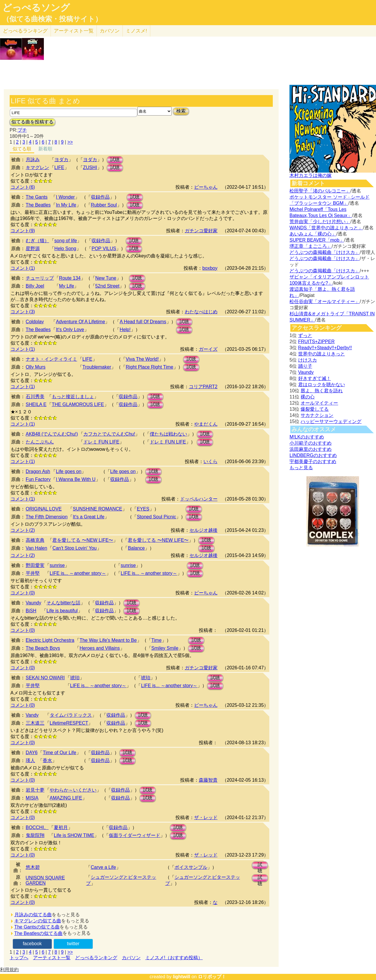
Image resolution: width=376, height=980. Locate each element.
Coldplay (35, 322)
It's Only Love (70, 330)
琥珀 (75, 678)
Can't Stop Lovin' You (74, 548)
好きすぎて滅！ (315, 378)
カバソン (110, 31)
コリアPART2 (203, 387)
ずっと (305, 335)
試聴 (115, 160)
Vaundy (33, 603)
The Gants (37, 197)
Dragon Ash (38, 471)
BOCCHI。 (37, 827)
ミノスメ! (136, 31)
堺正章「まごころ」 (311, 246)
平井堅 (33, 573)
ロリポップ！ (212, 977)
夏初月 (61, 827)
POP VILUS (104, 249)
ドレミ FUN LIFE (101, 442)
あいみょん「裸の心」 (313, 234)
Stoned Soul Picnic (156, 517)
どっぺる (25, 31)
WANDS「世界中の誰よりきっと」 (326, 228)
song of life (66, 241)
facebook (32, 944)
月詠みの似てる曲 (33, 915)
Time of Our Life (59, 753)
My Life (67, 286)
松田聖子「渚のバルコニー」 (320, 191)
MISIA (32, 798)
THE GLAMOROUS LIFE (78, 404)
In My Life (66, 205)
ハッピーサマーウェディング (331, 421)
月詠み (33, 160)
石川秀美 (35, 397)
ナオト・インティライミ (51, 359)
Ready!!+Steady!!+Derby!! (325, 348)
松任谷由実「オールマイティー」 (325, 301)
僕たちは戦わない (168, 434)
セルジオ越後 (203, 530)
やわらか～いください (73, 790)
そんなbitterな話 (63, 603)
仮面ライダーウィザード (134, 835)
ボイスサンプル (191, 867)
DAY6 (32, 753)
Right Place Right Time (150, 367)
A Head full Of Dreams (143, 322)
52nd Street (107, 286)
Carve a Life (103, 867)
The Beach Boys (43, 648)
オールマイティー (319, 403)
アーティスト (74, 31)
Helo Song (65, 249)
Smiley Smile (165, 648)
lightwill (182, 977)
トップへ (19, 958)
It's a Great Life (89, 517)
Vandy (32, 715)
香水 (47, 760)
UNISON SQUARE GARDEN (45, 880)
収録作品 (100, 197)
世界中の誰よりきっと (322, 354)
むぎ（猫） (37, 241)
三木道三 (35, 723)
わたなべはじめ (201, 312)
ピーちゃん (206, 187)
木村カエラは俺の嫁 (311, 175)
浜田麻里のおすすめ (311, 449)
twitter (73, 944)
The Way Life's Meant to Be (108, 640)
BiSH (31, 611)
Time (157, 640)
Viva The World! (142, 359)
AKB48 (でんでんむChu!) (52, 434)
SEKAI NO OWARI (45, 678)
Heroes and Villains (100, 648)
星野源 (33, 249)
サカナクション (317, 415)
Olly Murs (36, 367)
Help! (125, 330)
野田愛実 (35, 565)
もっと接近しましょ (73, 397)
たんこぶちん (40, 442)
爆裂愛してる (315, 409)
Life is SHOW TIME (74, 835)
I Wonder (65, 197)
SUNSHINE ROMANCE (98, 509)
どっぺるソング (36, 8)
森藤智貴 (208, 780)
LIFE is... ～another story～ (78, 573)
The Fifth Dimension (47, 517)
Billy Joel (35, 286)
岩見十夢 (35, 790)
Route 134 (70, 278)
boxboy (210, 268)
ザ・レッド (206, 817)
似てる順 (22, 149)
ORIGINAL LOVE (44, 509)
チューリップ (40, 278)
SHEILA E (36, 404)
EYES (143, 509)
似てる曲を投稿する (32, 122)
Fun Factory (38, 479)
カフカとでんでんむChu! (109, 434)
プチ (22, 130)
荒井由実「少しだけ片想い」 (320, 222)
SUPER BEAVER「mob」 (317, 240)
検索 (181, 111)
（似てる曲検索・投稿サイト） (52, 19)
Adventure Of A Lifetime (80, 322)
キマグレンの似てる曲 (38, 921)
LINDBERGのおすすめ (313, 455)
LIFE (59, 167)
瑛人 (30, 760)
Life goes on (69, 471)
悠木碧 (33, 867)
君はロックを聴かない (322, 385)
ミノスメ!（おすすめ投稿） (174, 958)
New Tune (106, 278)
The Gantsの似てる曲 (37, 927)
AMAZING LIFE (66, 798)
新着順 (45, 149)
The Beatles (38, 205)
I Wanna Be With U (76, 479)
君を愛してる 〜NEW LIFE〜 (83, 540)
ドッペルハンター (199, 499)
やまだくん (206, 424)
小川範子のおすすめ (311, 443)
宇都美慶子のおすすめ (313, 461)
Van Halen (37, 548)
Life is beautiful (62, 611)
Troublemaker (97, 367)
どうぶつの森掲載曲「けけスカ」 (325, 252)
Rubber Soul (104, 205)
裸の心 (308, 397)
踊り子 (305, 366)
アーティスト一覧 (52, 958)
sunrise (57, 565)
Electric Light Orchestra (50, 640)
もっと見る (301, 468)
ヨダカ (61, 160)
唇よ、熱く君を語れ (322, 391)
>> (70, 142)
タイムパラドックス (71, 715)
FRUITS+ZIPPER (317, 342)
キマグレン (37, 167)
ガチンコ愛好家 (201, 231)
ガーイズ (208, 349)
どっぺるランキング (96, 958)
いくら (211, 461)
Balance (136, 548)
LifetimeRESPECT (69, 723)
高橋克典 (35, 540)
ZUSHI (90, 167)
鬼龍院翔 (35, 835)
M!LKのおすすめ (307, 437)
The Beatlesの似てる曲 (38, 933)
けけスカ (308, 360)
